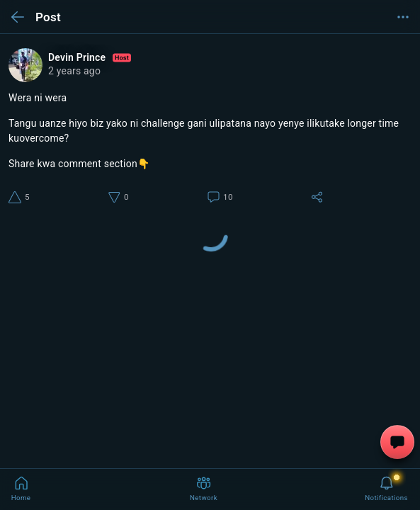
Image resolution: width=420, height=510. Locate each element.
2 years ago (74, 71)
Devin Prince (90, 58)
